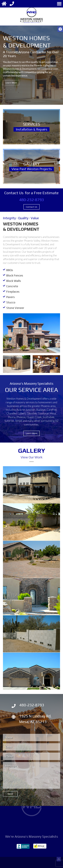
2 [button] (8, 89)
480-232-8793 (31, 200)
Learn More (11, 83)
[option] (31, 64)
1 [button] (5, 89)
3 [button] (11, 89)
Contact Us (32, 207)
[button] (60, 29)
